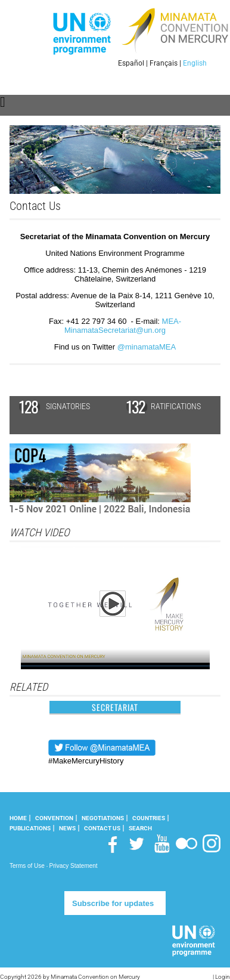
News (67, 828)
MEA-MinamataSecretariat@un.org (123, 326)
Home (18, 818)
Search (140, 828)
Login (223, 977)
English (195, 63)
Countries (149, 818)
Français (164, 63)
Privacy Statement (73, 866)
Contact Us (102, 828)
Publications (30, 828)
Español (131, 63)
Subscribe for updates (113, 903)
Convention (54, 818)
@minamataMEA (147, 347)
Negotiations (103, 818)
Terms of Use (27, 866)
